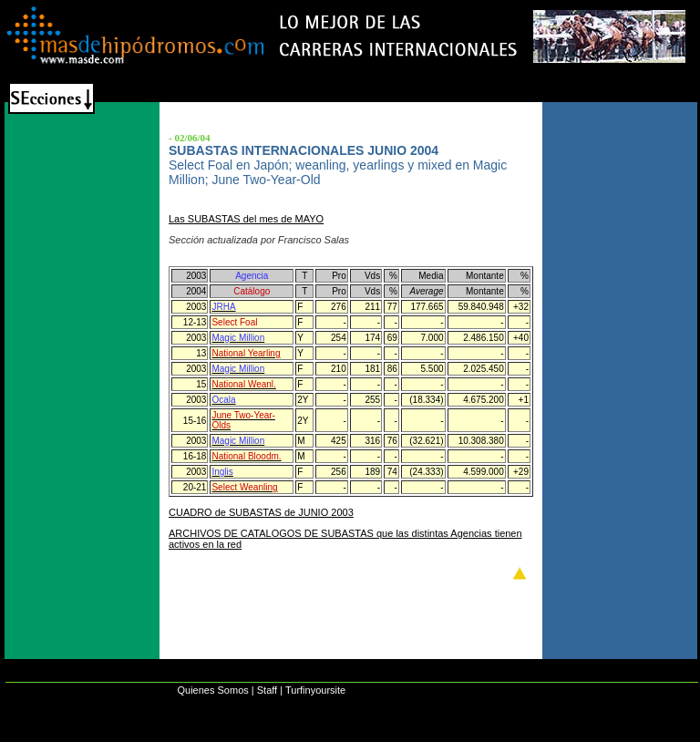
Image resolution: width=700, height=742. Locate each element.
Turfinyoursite (315, 690)
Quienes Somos (212, 690)
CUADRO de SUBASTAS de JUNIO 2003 (261, 512)
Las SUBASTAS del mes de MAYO (246, 219)
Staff (267, 690)
